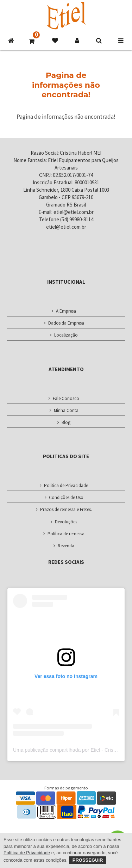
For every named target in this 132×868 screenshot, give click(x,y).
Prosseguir (88, 860)
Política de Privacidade (27, 853)
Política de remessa (66, 534)
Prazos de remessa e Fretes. (66, 509)
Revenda (66, 546)
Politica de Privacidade (66, 485)
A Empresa (66, 311)
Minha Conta (66, 410)
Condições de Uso (66, 497)
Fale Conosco (66, 398)
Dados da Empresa (66, 323)
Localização (66, 335)
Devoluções (66, 522)
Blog (66, 422)
